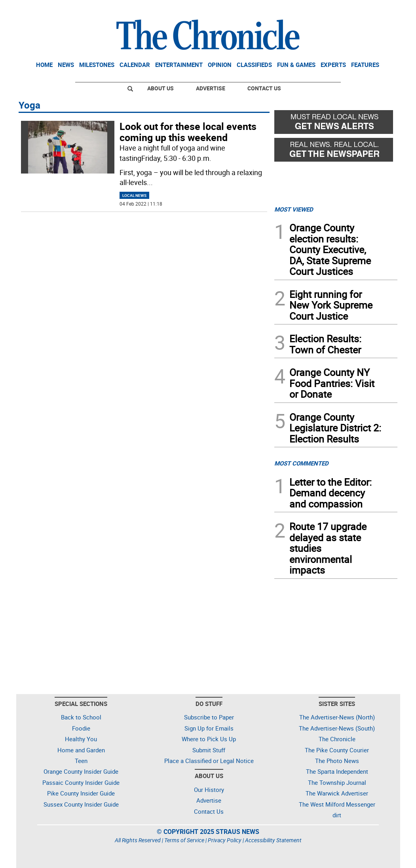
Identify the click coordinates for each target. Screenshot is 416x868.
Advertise (211, 88)
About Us (161, 88)
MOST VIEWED (294, 209)
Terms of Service (184, 840)
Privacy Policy (225, 840)
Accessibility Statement (273, 840)
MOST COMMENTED (301, 463)
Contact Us (264, 88)
